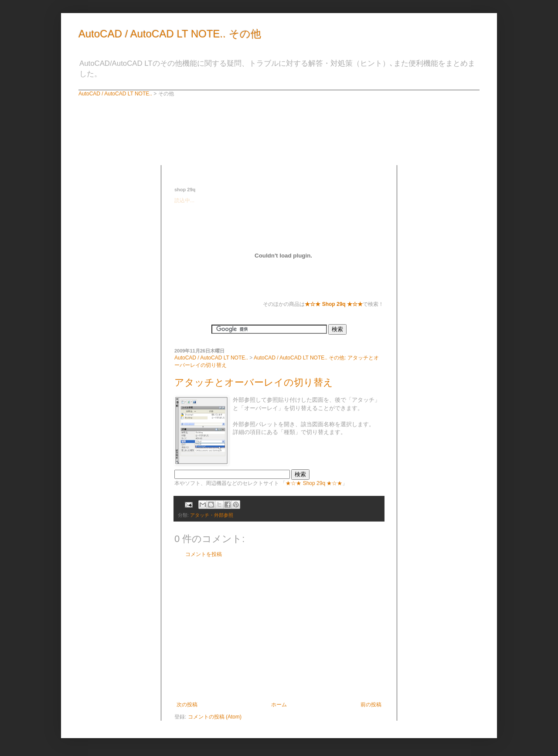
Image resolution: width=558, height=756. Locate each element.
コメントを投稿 (204, 554)
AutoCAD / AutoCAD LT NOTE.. (115, 94)
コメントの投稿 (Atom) (215, 717)
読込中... (184, 200)
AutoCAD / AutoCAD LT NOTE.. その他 (170, 34)
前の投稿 (371, 705)
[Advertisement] (276, 168)
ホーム (279, 705)
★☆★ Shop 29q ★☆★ (314, 483)
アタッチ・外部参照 (212, 515)
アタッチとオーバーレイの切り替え (254, 382)
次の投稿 (187, 705)
